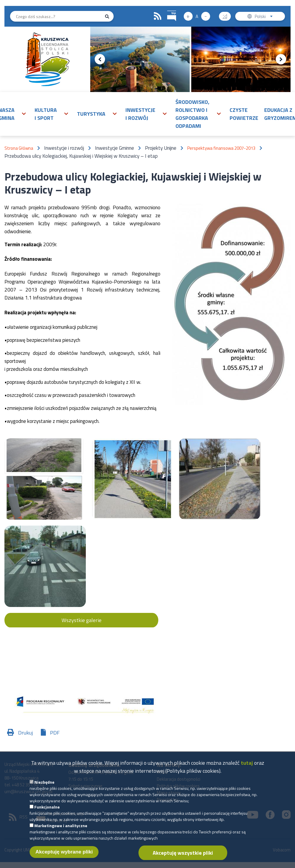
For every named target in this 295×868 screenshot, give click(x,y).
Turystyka (91, 114)
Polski (265, 17)
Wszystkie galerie (82, 620)
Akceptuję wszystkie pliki (183, 857)
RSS (158, 16)
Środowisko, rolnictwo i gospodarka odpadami (192, 114)
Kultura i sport (46, 114)
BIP (167, 10)
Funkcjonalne (47, 811)
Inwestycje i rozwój (140, 114)
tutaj (247, 767)
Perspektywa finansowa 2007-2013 (221, 148)
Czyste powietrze (244, 114)
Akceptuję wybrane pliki (64, 856)
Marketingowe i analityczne (61, 829)
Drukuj (25, 733)
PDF (55, 733)
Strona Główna (19, 148)
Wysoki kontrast (227, 14)
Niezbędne (44, 786)
